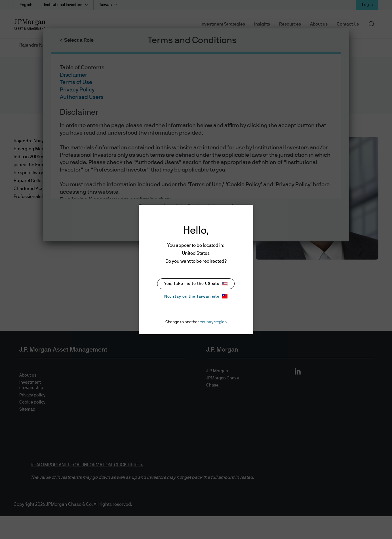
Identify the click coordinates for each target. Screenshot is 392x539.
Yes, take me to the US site (196, 284)
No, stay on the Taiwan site (196, 296)
